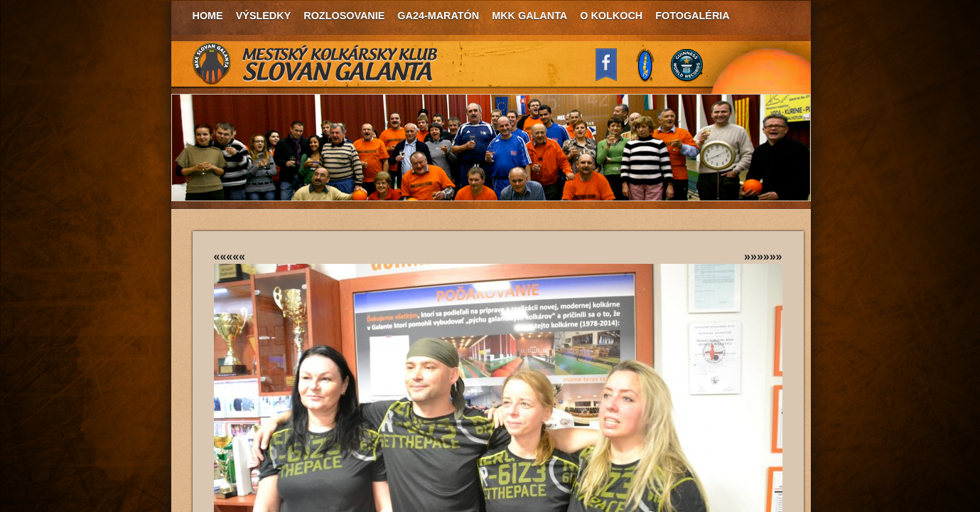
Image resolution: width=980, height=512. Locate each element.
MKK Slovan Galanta (316, 64)
